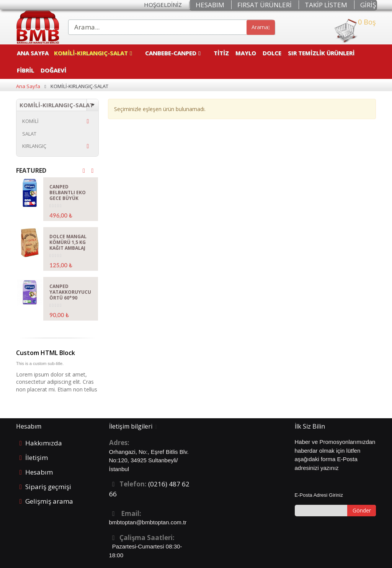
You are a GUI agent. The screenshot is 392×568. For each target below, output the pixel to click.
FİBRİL (25, 70)
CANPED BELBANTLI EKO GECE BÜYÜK (68, 192)
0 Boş (355, 31)
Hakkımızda (44, 443)
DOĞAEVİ (53, 70)
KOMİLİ (30, 121)
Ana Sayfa (33, 53)
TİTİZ (221, 53)
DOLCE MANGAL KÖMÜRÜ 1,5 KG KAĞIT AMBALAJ (68, 242)
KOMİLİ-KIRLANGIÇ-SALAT (91, 53)
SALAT (29, 134)
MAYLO (246, 53)
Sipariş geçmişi (48, 487)
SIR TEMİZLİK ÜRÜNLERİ (322, 53)
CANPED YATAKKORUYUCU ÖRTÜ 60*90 (70, 292)
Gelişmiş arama (49, 501)
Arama (261, 27)
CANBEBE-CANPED (171, 53)
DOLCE (272, 53)
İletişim (37, 458)
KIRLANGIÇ (34, 146)
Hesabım (39, 472)
